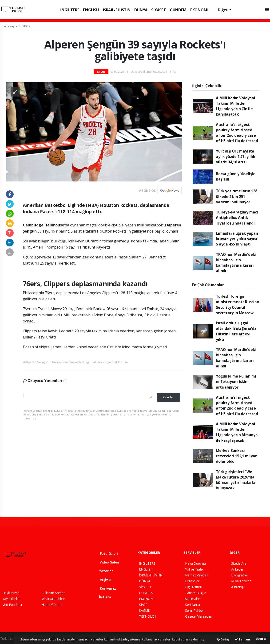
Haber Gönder (52, 605)
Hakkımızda (11, 593)
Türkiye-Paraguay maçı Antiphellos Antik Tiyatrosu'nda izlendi (237, 218)
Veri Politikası (12, 605)
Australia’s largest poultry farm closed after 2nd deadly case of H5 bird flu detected (237, 133)
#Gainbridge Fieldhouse (111, 362)
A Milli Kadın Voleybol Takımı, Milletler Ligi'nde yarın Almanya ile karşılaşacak (237, 432)
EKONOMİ (199, 10)
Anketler (237, 569)
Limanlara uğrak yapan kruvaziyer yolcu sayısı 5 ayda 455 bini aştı (237, 239)
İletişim (102, 597)
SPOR (26, 26)
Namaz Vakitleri (197, 575)
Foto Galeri (106, 553)
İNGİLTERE (70, 10)
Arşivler (103, 580)
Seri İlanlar (193, 605)
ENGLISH (91, 10)
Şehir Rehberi (195, 610)
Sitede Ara (239, 563)
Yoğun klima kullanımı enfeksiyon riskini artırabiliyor (236, 382)
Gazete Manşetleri (199, 616)
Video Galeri (106, 562)
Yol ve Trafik (194, 569)
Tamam (242, 639)
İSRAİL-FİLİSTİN (117, 10)
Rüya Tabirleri (241, 581)
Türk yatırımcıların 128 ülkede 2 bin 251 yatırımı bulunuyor (237, 196)
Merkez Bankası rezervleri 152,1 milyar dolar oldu (236, 456)
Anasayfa (11, 26)
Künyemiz (105, 588)
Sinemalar (192, 599)
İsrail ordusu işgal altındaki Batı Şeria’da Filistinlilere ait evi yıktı (236, 331)
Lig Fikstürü (194, 587)
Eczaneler (192, 581)
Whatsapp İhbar (53, 599)
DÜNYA (141, 10)
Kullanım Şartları (54, 593)
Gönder (168, 397)
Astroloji (237, 587)
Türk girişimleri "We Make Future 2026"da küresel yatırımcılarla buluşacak (236, 480)
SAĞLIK (145, 610)
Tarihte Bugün (196, 593)
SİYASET (159, 10)
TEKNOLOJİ (148, 616)
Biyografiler (240, 575)
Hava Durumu (195, 563)
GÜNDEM (178, 10)
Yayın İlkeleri (12, 599)
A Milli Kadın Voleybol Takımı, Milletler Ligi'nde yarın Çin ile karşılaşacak (236, 106)
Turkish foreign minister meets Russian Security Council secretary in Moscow (238, 305)
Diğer (223, 10)
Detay (223, 639)
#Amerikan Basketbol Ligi (71, 362)
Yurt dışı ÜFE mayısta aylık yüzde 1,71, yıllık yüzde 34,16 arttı (235, 157)
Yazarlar (103, 571)
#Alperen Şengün (36, 362)
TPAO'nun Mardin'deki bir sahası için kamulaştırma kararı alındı (236, 263)
